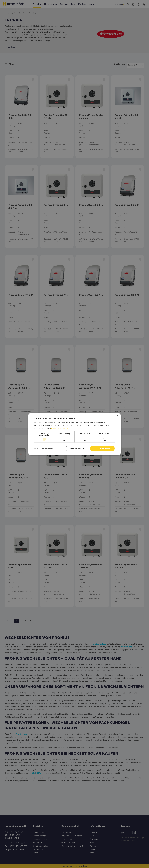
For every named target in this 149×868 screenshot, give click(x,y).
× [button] (117, 416)
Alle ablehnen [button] (77, 448)
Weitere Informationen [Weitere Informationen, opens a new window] (60, 428)
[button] (44, 449)
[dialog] (74, 434)
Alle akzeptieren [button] (102, 448)
